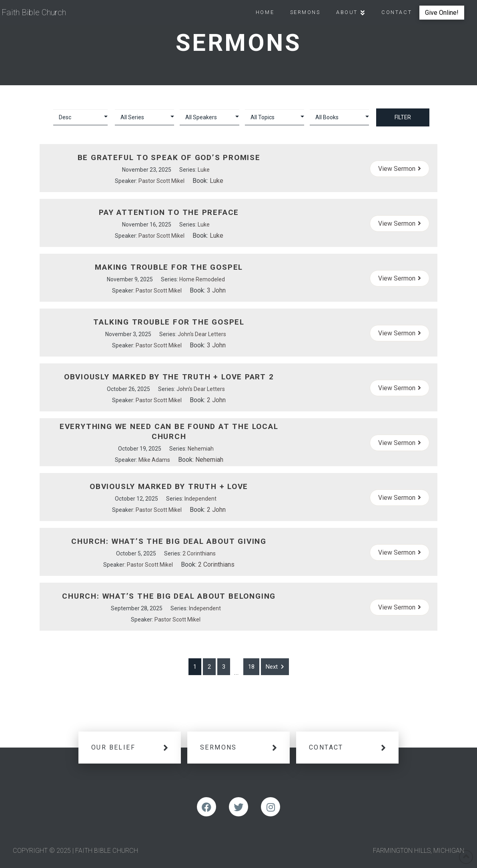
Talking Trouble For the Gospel (169, 322)
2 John (216, 400)
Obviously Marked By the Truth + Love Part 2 (169, 377)
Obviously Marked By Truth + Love (169, 486)
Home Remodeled (202, 279)
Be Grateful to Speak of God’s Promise (169, 157)
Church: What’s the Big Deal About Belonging (169, 596)
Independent (200, 499)
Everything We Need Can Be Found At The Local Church (169, 431)
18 (251, 667)
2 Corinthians (199, 553)
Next (275, 667)
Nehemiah (201, 449)
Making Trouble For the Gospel (169, 267)
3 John (216, 290)
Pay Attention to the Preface (169, 212)
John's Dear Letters (202, 334)
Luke (204, 170)
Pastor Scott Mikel (161, 181)
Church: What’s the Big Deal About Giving (169, 541)
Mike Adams (154, 460)
